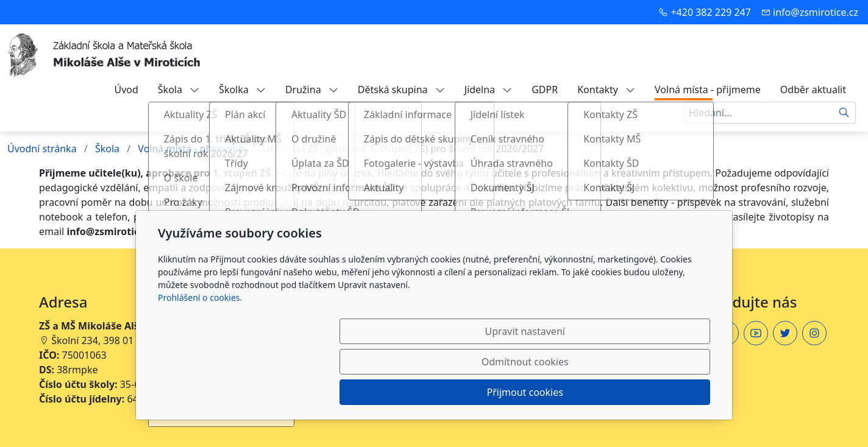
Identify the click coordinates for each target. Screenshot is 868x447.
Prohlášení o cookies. (200, 358)
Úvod (126, 90)
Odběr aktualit (813, 90)
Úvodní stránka (42, 149)
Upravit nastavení (407, 392)
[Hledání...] (758, 113)
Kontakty (606, 90)
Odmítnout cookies (530, 392)
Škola (179, 90)
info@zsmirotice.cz (816, 12)
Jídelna (489, 90)
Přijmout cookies (651, 392)
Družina (312, 90)
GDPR (545, 90)
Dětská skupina (401, 90)
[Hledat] (845, 113)
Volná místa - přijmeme (708, 90)
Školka (242, 90)
